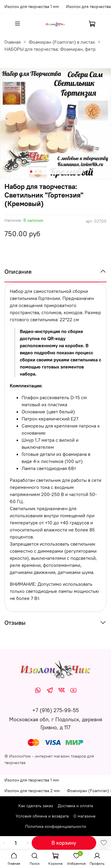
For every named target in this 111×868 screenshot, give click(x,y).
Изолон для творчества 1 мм (32, 6)
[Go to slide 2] (36, 172)
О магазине (85, 816)
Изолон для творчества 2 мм (32, 791)
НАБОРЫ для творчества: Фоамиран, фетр (50, 49)
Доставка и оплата (75, 806)
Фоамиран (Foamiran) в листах (62, 42)
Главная (13, 42)
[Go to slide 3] (41, 172)
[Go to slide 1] (31, 172)
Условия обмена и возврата (42, 816)
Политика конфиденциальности (56, 826)
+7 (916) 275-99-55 (55, 710)
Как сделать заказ (36, 806)
